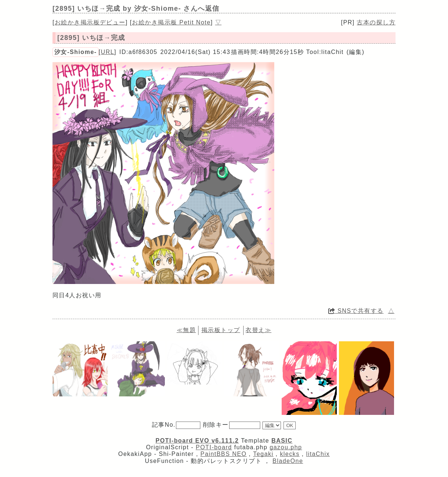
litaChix (318, 454)
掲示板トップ (221, 330)
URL (108, 52)
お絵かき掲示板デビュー (90, 22)
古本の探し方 (376, 22)
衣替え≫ (258, 330)
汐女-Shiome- (76, 52)
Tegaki (263, 454)
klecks (290, 454)
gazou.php (286, 447)
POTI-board (214, 447)
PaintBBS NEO (223, 454)
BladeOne (288, 461)
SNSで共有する (356, 311)
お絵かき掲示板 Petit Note (171, 22)
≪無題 (186, 330)
